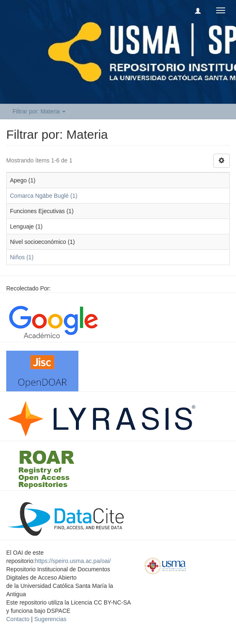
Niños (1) (22, 257)
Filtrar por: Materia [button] (39, 111)
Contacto (18, 619)
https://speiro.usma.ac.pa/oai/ (73, 561)
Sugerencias (50, 619)
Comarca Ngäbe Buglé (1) (44, 196)
